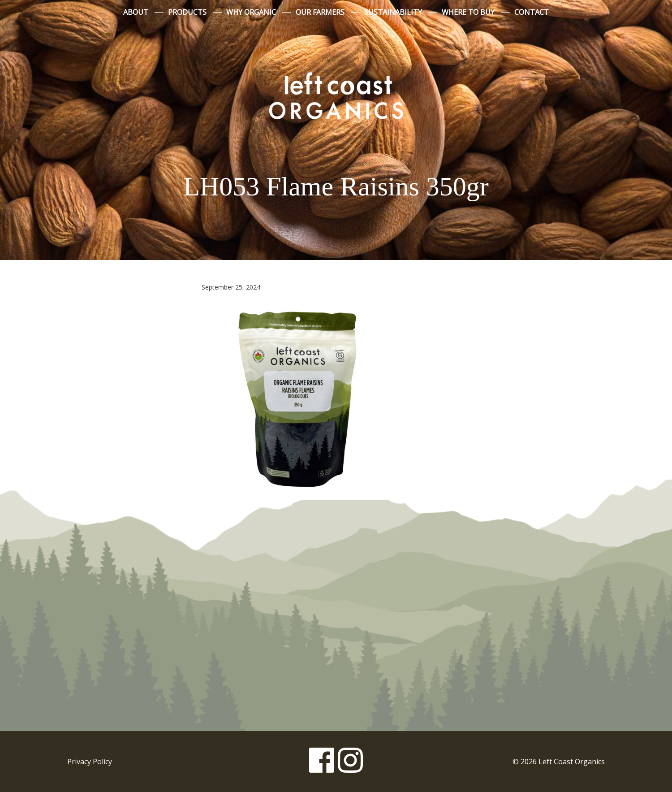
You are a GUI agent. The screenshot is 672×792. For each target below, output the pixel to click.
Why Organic (251, 12)
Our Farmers (320, 12)
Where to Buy (468, 12)
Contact (532, 12)
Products (187, 12)
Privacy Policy (90, 762)
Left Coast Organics (336, 95)
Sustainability (393, 12)
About (136, 12)
